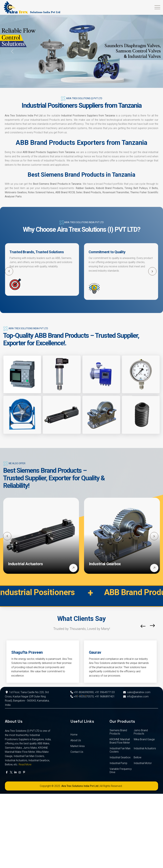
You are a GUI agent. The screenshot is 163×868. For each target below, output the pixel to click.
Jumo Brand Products (141, 732)
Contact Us (77, 752)
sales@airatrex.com (136, 692)
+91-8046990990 (82, 692)
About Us (76, 740)
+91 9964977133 (105, 692)
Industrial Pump (118, 763)
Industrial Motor (143, 763)
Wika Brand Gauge (144, 739)
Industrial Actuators (25, 564)
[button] (152, 271)
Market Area (77, 746)
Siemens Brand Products (118, 732)
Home (74, 735)
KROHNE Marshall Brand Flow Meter (120, 741)
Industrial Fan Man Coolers (120, 750)
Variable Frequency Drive (121, 771)
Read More (25, 764)
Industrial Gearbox (105, 564)
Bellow (138, 757)
